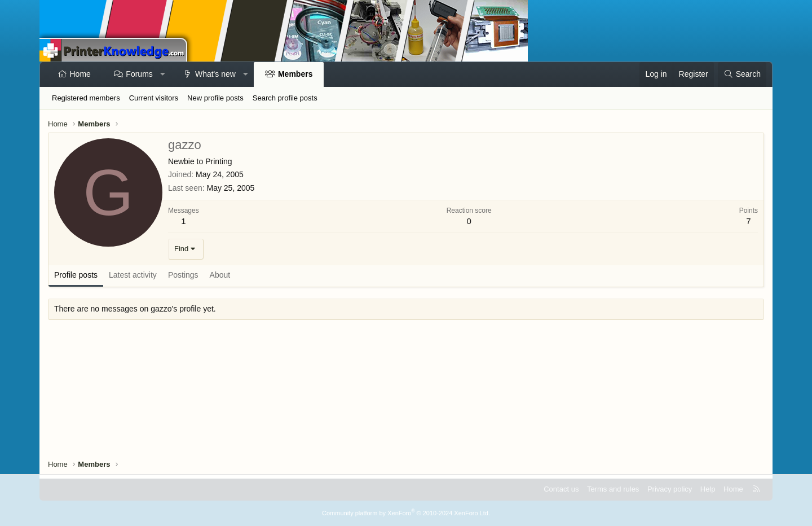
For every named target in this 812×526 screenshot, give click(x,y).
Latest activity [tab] (133, 275)
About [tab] (220, 275)
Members (295, 74)
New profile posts (215, 98)
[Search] (742, 74)
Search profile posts (285, 98)
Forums (139, 74)
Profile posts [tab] (76, 275)
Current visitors (154, 98)
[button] (162, 74)
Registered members (86, 98)
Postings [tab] (183, 275)
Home (80, 74)
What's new (215, 74)
